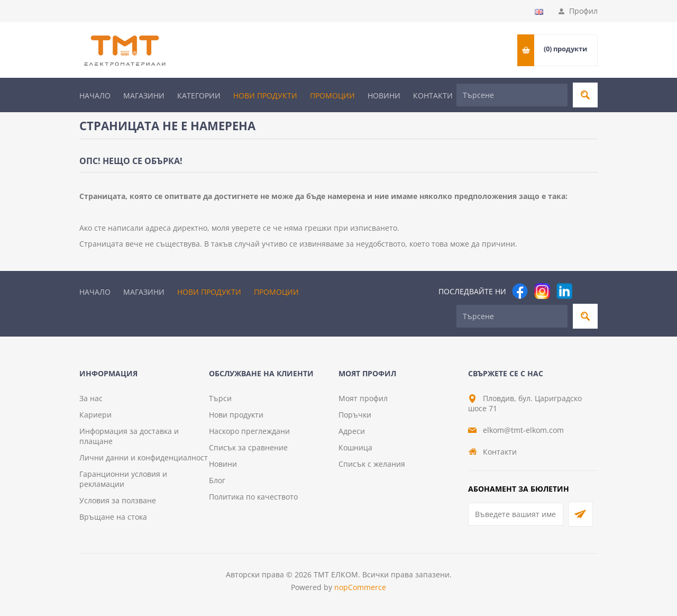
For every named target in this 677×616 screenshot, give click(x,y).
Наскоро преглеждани (249, 431)
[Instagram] (542, 291)
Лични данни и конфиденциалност (144, 458)
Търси (220, 398)
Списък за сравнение (248, 447)
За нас (91, 398)
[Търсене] (512, 95)
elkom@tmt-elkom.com (523, 430)
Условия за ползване (118, 500)
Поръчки (355, 415)
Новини (384, 96)
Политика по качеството (253, 497)
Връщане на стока (113, 517)
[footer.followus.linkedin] (564, 291)
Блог (217, 480)
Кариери (95, 415)
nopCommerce (360, 587)
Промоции (332, 96)
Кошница (355, 447)
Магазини (144, 96)
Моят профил (363, 398)
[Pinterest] (587, 291)
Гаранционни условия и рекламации (123, 479)
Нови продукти (265, 96)
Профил (583, 11)
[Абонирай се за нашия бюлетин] (516, 514)
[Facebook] (520, 291)
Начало (95, 96)
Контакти (433, 96)
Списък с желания (372, 464)
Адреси (352, 431)
